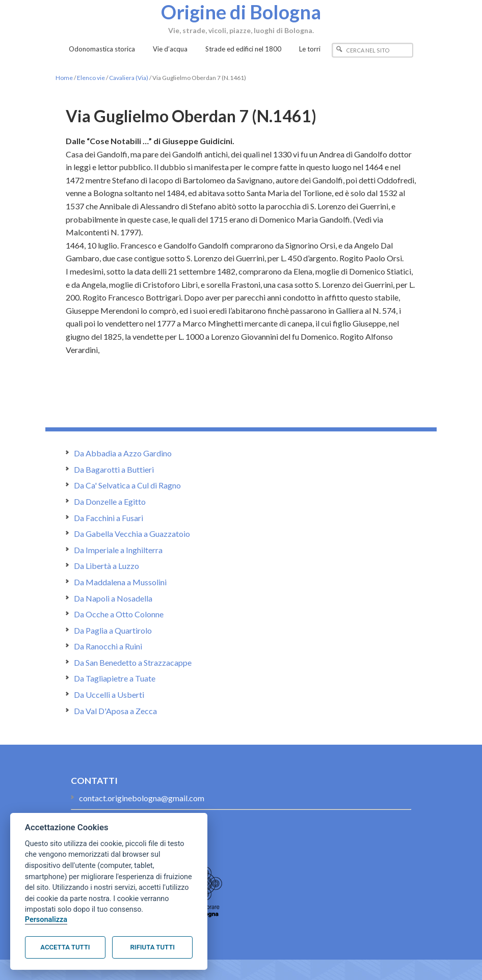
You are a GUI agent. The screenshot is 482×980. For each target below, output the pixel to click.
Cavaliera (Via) (129, 78)
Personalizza (46, 920)
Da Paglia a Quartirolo (113, 630)
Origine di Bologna (241, 12)
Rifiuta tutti (153, 947)
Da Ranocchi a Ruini (108, 646)
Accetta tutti (65, 947)
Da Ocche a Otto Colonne (119, 614)
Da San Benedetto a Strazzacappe (133, 662)
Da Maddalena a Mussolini (120, 582)
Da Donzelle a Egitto (110, 501)
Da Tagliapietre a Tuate (115, 678)
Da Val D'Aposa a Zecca (115, 711)
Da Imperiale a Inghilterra (118, 550)
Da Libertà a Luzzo (106, 566)
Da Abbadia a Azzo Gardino (123, 453)
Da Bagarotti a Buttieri (114, 469)
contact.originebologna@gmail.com (142, 798)
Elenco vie (91, 78)
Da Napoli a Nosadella (113, 598)
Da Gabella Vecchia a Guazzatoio (132, 534)
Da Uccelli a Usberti (109, 695)
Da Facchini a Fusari (109, 518)
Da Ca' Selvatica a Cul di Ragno (127, 485)
